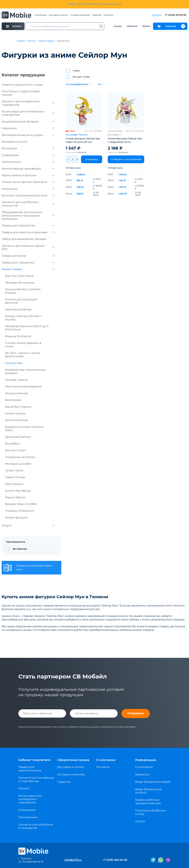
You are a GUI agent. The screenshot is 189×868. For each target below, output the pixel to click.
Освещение (28, 155)
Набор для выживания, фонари (24, 239)
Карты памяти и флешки (28, 175)
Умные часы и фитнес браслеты (28, 182)
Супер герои (14, 470)
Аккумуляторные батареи (28, 121)
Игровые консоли (15, 142)
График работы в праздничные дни (148, 801)
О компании (41, 15)
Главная (21, 41)
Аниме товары (46, 41)
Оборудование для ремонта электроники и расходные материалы (28, 215)
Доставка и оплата (58, 15)
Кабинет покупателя (34, 760)
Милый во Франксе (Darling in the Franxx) (27, 328)
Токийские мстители (20, 457)
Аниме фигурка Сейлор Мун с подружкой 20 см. (125, 140)
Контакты (108, 15)
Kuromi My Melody (18, 491)
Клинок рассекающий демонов (21, 301)
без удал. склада (81, 77)
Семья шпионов (16, 393)
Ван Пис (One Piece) (19, 276)
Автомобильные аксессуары (28, 135)
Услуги (28, 525)
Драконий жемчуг (18, 437)
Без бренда (20, 549)
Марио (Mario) (15, 497)
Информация (146, 760)
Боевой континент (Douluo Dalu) (24, 428)
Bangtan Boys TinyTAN (21, 504)
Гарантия (97, 15)
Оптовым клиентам (80, 15)
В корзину (92, 159)
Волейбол (12, 444)
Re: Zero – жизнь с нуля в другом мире (22, 355)
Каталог (32, 41)
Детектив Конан (17, 420)
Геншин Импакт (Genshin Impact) (23, 291)
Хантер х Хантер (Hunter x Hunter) (23, 318)
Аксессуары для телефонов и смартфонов (28, 113)
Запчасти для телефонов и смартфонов (28, 103)
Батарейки (28, 148)
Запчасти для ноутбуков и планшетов (28, 204)
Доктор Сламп (15, 450)
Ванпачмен (13, 400)
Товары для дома (28, 256)
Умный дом (28, 189)
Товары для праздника (28, 262)
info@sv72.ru (73, 860)
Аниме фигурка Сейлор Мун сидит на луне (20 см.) (83, 140)
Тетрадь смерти (16, 380)
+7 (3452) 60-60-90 (175, 15)
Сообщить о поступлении (126, 159)
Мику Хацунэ (14, 484)
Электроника (28, 162)
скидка (76, 71)
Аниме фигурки (16, 517)
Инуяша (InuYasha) (18, 336)
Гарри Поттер (15, 477)
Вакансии (142, 774)
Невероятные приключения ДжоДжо (25, 371)
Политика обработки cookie (150, 812)
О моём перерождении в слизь (23, 345)
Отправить (136, 713)
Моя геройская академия (23, 386)
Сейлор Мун (14, 363)
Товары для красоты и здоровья (28, 232)
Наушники (28, 128)
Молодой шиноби (18, 464)
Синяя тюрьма (15, 413)
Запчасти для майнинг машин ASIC (28, 247)
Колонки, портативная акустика (28, 195)
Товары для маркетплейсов (30, 769)
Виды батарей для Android (148, 791)
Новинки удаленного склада (22, 85)
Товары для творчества (28, 225)
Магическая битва (18, 309)
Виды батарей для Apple (153, 782)
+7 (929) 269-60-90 (115, 860)
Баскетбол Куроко (18, 407)
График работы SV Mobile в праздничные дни (94, 4)
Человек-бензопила (20, 283)
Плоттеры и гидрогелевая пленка (21, 93)
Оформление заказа (73, 760)
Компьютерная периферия (28, 169)
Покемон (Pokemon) (20, 511)
